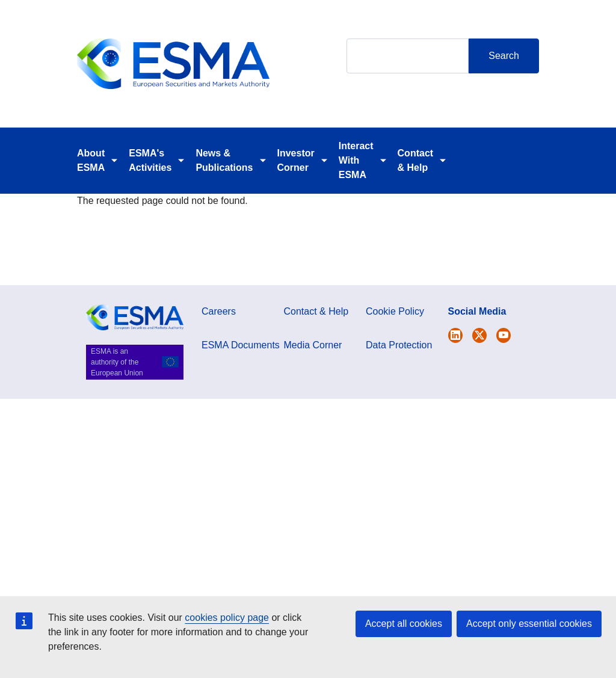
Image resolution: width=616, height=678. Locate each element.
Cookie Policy (395, 311)
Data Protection (399, 345)
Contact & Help (416, 160)
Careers (219, 311)
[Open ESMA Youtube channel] (504, 335)
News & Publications (224, 160)
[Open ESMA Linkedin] (479, 335)
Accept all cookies (404, 624)
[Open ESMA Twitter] (455, 335)
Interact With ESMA (356, 160)
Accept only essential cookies (529, 624)
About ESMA (91, 160)
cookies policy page (227, 618)
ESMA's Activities (150, 160)
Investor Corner (296, 160)
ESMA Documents (241, 345)
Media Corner (313, 345)
